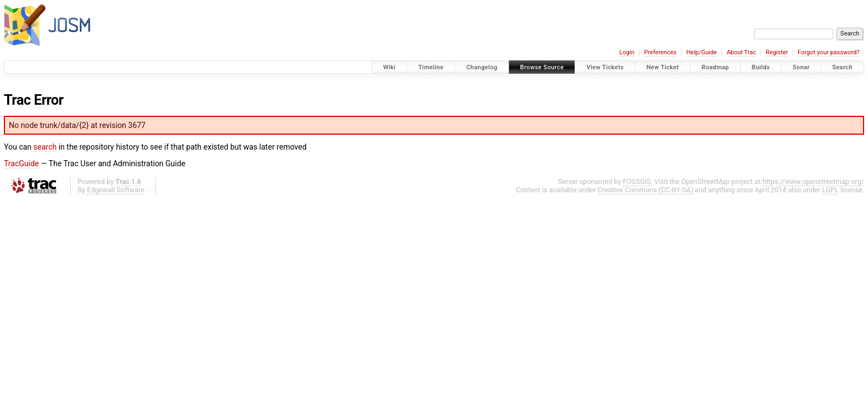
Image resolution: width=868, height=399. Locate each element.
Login (627, 52)
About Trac (742, 52)
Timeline (431, 67)
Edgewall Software (116, 190)
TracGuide (21, 163)
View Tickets (605, 67)
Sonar (801, 67)
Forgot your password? (829, 52)
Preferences (660, 52)
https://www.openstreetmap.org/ (813, 181)
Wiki (389, 67)
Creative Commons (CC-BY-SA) (646, 190)
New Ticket (663, 67)
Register (777, 52)
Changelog (482, 67)
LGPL (830, 190)
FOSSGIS (637, 181)
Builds (761, 67)
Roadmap (715, 67)
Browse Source (542, 67)
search (45, 147)
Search (842, 67)
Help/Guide (702, 52)
